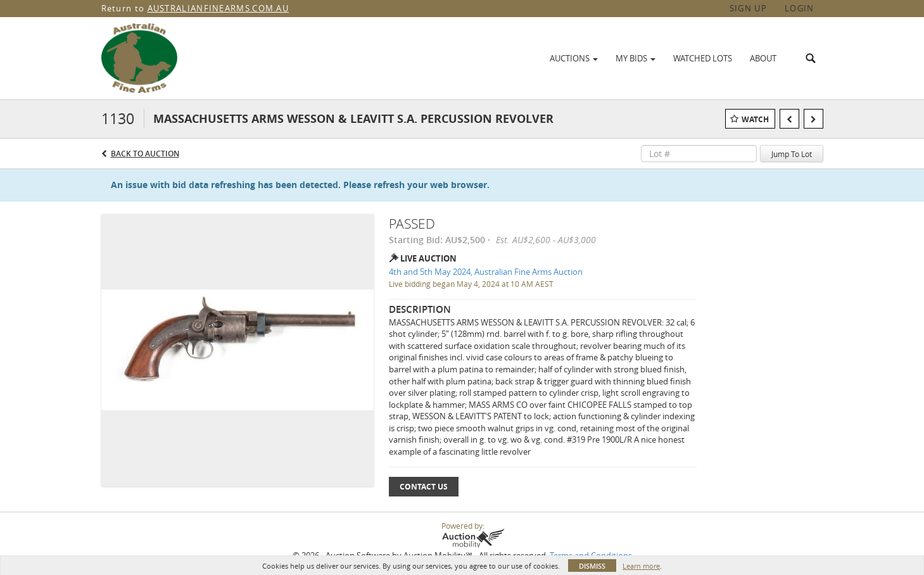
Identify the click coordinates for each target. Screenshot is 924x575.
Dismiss (592, 566)
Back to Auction (145, 154)
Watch (755, 119)
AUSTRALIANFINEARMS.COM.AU (218, 8)
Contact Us (424, 487)
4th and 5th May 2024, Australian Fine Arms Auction (486, 272)
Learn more (641, 566)
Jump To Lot (792, 154)
